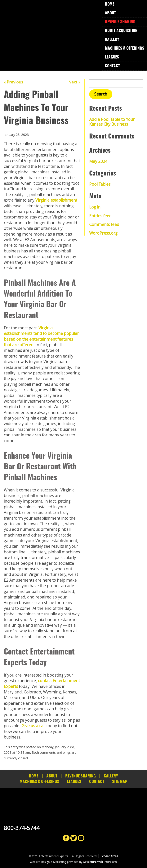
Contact (112, 66)
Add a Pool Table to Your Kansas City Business (112, 122)
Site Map (120, 782)
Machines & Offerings (125, 48)
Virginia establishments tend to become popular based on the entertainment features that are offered (41, 336)
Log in (95, 207)
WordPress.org (103, 233)
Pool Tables (100, 184)
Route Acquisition (121, 31)
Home (110, 4)
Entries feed (100, 216)
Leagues (112, 57)
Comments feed (104, 224)
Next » (74, 82)
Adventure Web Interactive (100, 862)
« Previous (13, 82)
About (110, 13)
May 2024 (98, 161)
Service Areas (109, 856)
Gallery (112, 40)
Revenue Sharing (120, 22)
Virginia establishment (56, 200)
